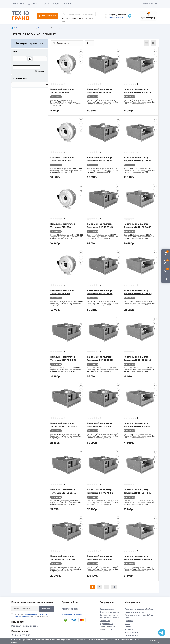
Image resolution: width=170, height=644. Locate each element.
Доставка (33, 4)
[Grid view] (153, 43)
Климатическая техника (25, 28)
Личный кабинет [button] (150, 4)
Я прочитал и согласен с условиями (31, 615)
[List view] (147, 43)
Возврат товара (131, 632)
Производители (131, 635)
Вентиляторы (43, 28)
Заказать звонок (116, 17)
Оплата (45, 4)
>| (114, 587)
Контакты (68, 4)
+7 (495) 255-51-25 (118, 15)
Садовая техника (107, 609)
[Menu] (47, 16)
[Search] (65, 14)
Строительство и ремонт (110, 612)
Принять (152, 641)
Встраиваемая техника (109, 615)
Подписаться (47, 609)
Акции (56, 4)
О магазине (19, 4)
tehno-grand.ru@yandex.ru (73, 614)
